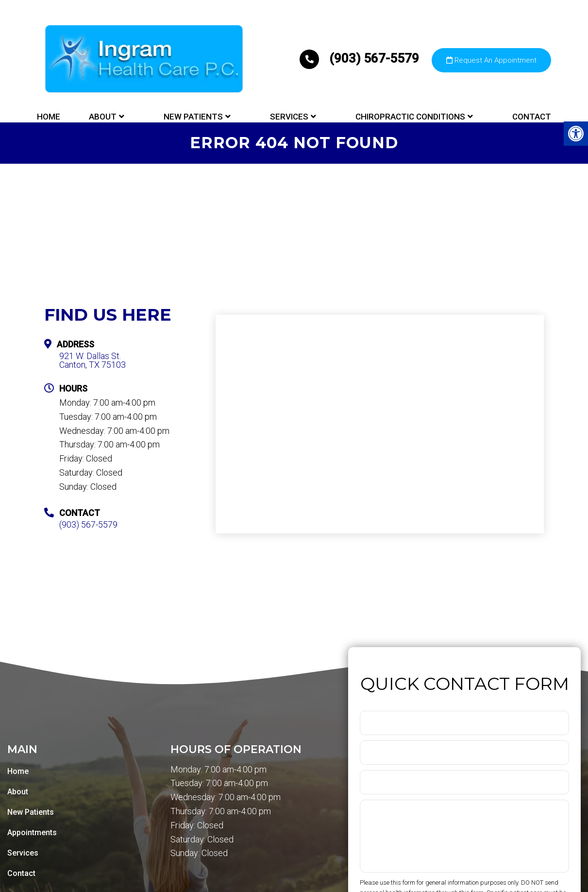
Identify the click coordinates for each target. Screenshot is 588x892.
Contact (532, 117)
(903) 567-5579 (361, 58)
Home (49, 117)
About (103, 117)
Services (289, 117)
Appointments (32, 832)
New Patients (193, 117)
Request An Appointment (491, 60)
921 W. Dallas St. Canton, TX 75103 (92, 360)
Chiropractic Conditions (410, 117)
